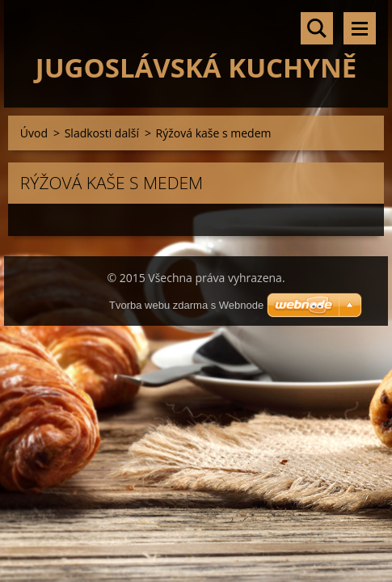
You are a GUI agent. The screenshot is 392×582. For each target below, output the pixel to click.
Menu (360, 28)
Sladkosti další (102, 133)
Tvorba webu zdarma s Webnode (186, 305)
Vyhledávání (317, 28)
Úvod (34, 133)
